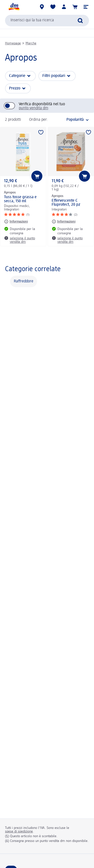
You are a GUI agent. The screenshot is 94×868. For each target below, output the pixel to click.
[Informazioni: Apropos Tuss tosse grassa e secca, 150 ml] (16, 222)
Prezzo (15, 88)
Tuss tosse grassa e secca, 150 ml (20, 199)
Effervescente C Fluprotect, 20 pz (66, 203)
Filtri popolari (54, 76)
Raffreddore (24, 281)
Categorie (17, 76)
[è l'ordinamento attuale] (70, 120)
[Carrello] (75, 7)
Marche (31, 43)
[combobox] (47, 21)
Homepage (13, 43)
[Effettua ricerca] (80, 21)
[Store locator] (42, 7)
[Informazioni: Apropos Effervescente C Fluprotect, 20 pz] (64, 222)
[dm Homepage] (14, 7)
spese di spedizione (19, 831)
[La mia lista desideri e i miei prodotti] (53, 7)
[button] (86, 7)
